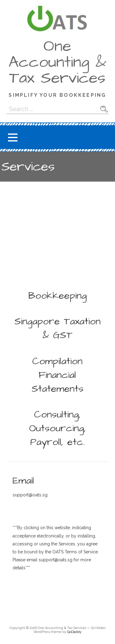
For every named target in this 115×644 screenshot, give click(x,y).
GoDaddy (74, 632)
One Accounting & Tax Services (57, 62)
